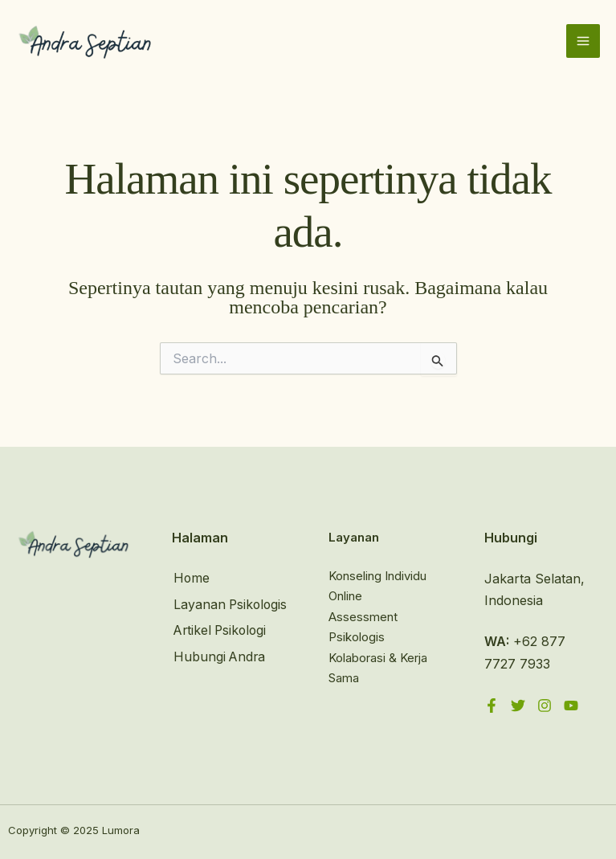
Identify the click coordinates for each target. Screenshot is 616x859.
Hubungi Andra (219, 678)
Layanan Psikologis (202, 615)
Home (190, 579)
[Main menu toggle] (583, 42)
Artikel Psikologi (220, 652)
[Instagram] (545, 706)
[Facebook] (492, 706)
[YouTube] (571, 706)
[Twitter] (518, 706)
